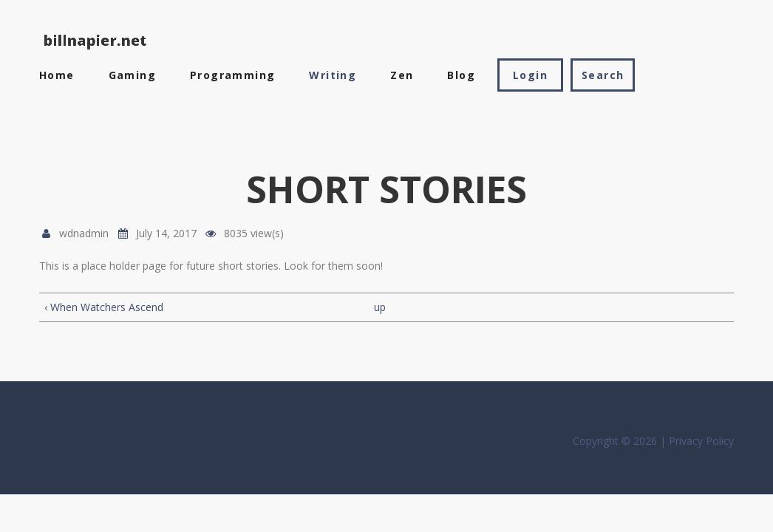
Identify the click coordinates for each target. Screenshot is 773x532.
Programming (232, 75)
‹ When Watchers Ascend (104, 307)
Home (57, 75)
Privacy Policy (701, 441)
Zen (402, 75)
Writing (333, 75)
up (380, 307)
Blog (461, 75)
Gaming (132, 75)
